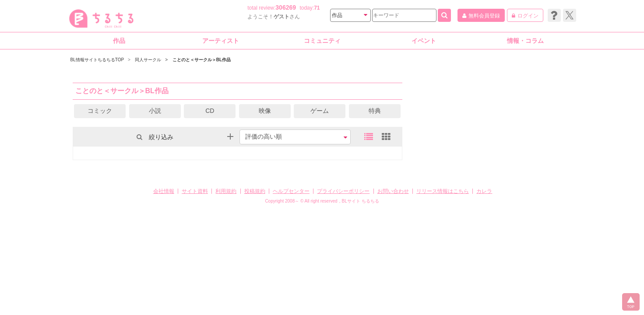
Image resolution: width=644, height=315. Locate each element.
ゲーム (320, 111)
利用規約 (226, 191)
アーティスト (221, 41)
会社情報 (164, 191)
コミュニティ (322, 41)
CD (210, 111)
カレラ (484, 191)
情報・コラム (525, 41)
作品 (119, 41)
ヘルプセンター (291, 191)
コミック (100, 111)
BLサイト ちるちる (361, 201)
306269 (286, 7)
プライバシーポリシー (343, 191)
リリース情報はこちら (443, 191)
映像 (265, 111)
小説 (155, 111)
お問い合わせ (393, 191)
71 (317, 8)
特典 (375, 111)
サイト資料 (195, 191)
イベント (424, 41)
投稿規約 (255, 191)
